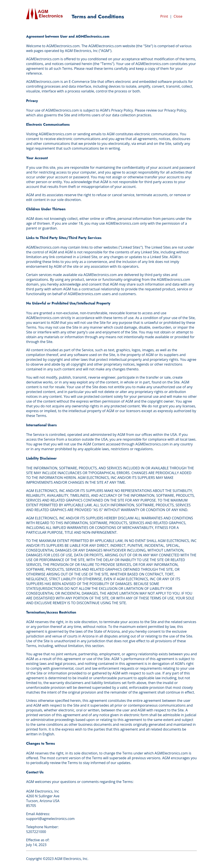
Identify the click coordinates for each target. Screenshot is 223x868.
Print (164, 16)
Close (178, 16)
